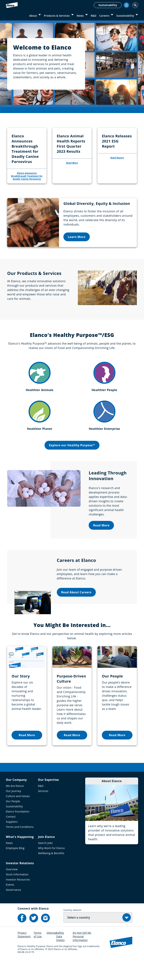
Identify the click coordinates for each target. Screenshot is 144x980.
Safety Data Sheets (60, 957)
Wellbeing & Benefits (51, 874)
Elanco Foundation (18, 832)
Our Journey (13, 811)
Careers (104, 16)
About (33, 16)
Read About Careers (76, 613)
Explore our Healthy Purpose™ (72, 466)
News (80, 16)
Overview (12, 890)
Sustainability (108, 5)
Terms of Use (38, 955)
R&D (94, 16)
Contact (11, 837)
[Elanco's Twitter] (34, 938)
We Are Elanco (15, 806)
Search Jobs (45, 863)
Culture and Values (18, 817)
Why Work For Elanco (51, 869)
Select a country (79, 938)
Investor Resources (18, 900)
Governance (13, 910)
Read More (101, 546)
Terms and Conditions (20, 847)
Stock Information (17, 895)
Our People (13, 822)
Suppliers (12, 842)
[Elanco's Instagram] (45, 938)
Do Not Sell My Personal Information (82, 957)
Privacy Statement (24, 955)
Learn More (77, 257)
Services (43, 811)
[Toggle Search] (135, 5)
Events (10, 905)
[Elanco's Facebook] (22, 938)
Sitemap (52, 953)
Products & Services (57, 16)
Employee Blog (15, 869)
